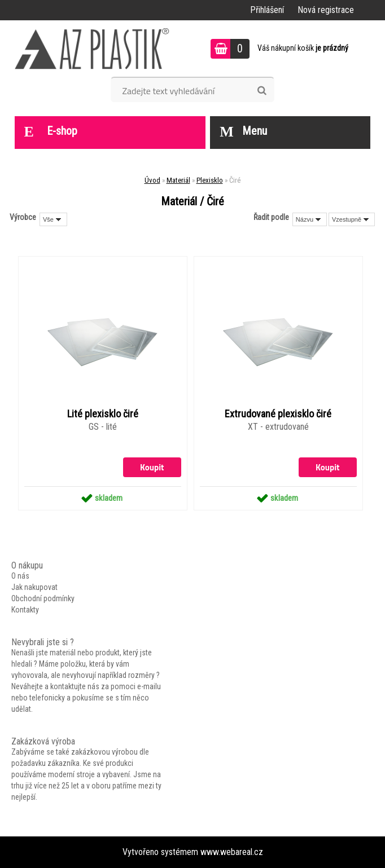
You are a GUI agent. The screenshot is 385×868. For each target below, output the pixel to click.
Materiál (178, 180)
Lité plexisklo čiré (103, 414)
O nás (20, 576)
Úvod (152, 180)
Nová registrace (326, 10)
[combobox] (310, 219)
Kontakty (25, 610)
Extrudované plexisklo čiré (278, 414)
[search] (262, 91)
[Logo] (92, 49)
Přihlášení (267, 10)
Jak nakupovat (34, 587)
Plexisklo (210, 180)
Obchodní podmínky (43, 598)
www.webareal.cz (232, 852)
